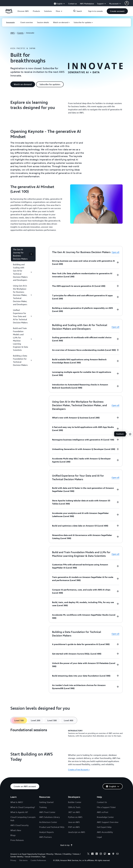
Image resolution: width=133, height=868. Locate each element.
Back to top (66, 845)
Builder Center (75, 802)
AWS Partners (46, 837)
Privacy (13, 860)
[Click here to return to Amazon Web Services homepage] (9, 13)
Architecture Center (48, 822)
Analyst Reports (46, 832)
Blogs (13, 835)
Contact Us (102, 802)
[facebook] (92, 854)
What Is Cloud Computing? (23, 807)
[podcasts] (113, 854)
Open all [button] (115, 252)
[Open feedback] (130, 434)
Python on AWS (75, 817)
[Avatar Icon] (127, 3)
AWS (13, 33)
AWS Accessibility (105, 832)
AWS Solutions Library (49, 817)
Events (20, 33)
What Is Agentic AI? (19, 812)
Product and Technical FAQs (52, 827)
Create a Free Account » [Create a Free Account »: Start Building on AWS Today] (79, 770)
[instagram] (101, 854)
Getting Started (46, 802)
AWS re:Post (103, 812)
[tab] (19, 720)
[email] (117, 854)
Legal (99, 837)
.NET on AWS (74, 812)
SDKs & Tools (74, 807)
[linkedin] (97, 854)
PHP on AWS (74, 827)
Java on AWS (74, 822)
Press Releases (17, 840)
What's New (16, 830)
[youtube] (109, 854)
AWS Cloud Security (19, 825)
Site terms (23, 860)
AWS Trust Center (47, 812)
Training (43, 807)
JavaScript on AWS (77, 832)
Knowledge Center (105, 817)
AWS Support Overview (108, 822)
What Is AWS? (17, 802)
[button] (23, 11)
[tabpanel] (66, 733)
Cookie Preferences (38, 860)
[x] (88, 854)
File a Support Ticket (106, 807)
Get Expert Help (104, 827)
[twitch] (105, 854)
